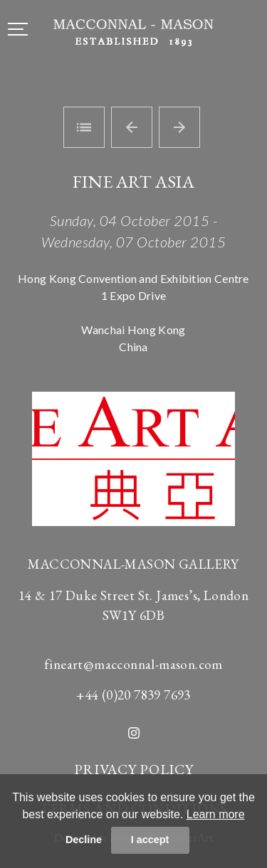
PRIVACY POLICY (134, 769)
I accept (150, 840)
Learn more (216, 814)
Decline (84, 840)
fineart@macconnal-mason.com (133, 664)
